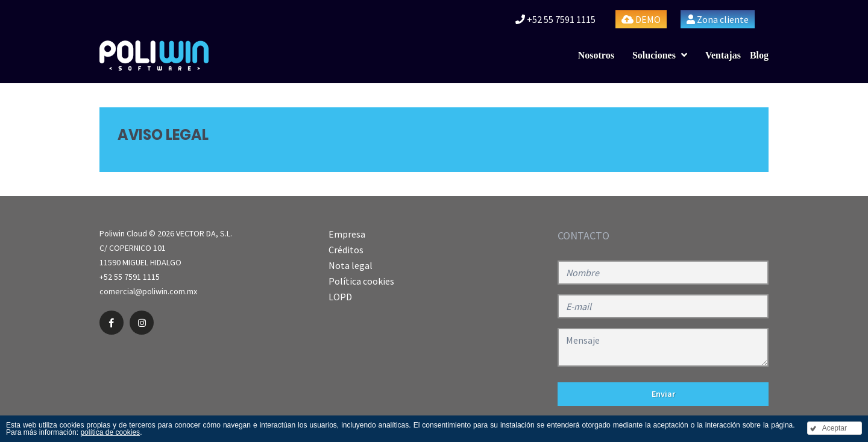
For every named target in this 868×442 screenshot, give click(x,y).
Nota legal (351, 265)
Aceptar (835, 428)
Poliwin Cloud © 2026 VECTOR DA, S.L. (166, 233)
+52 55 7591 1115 (555, 19)
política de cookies (110, 432)
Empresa (347, 234)
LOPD (340, 297)
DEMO (641, 19)
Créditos (346, 250)
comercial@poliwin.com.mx (148, 291)
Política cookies (361, 281)
